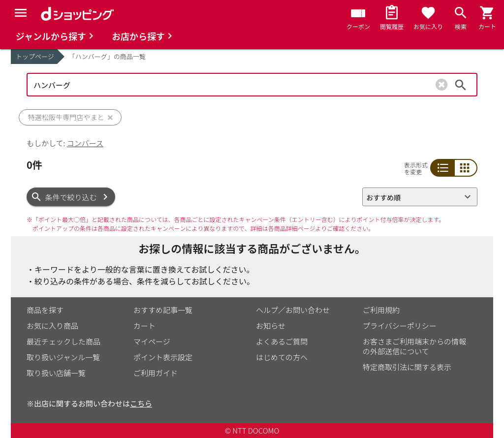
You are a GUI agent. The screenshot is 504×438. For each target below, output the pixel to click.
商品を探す (45, 310)
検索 (461, 85)
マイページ (152, 341)
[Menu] (21, 13)
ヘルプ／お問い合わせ (293, 310)
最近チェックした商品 (63, 341)
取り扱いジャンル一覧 (63, 357)
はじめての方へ (282, 357)
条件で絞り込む (71, 197)
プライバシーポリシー (400, 326)
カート (144, 326)
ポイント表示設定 (163, 357)
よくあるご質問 (282, 341)
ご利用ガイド (156, 373)
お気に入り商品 (52, 326)
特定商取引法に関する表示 (407, 367)
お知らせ (271, 326)
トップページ (35, 56)
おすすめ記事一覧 (163, 310)
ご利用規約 (381, 310)
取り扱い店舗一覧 (56, 373)
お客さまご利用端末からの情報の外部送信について (414, 346)
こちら (141, 403)
